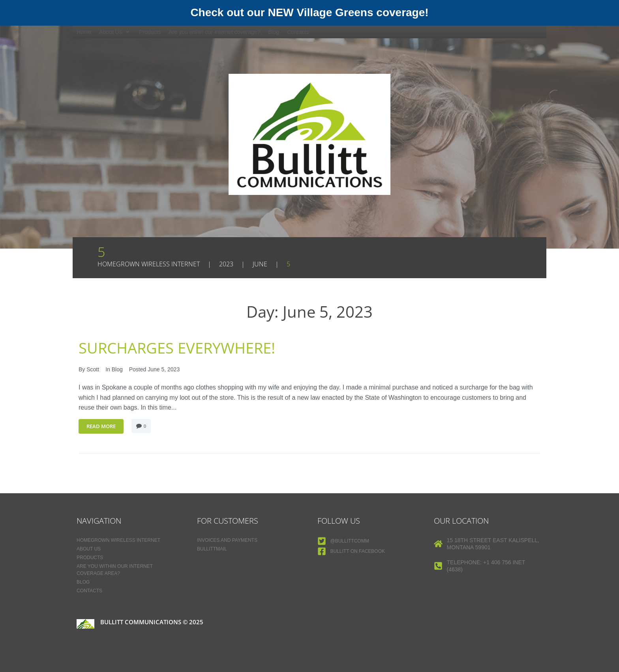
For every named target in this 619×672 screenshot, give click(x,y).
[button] (115, 32)
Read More (101, 426)
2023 (226, 264)
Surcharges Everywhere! (182, 347)
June (260, 264)
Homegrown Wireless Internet (149, 264)
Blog (117, 369)
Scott (93, 369)
